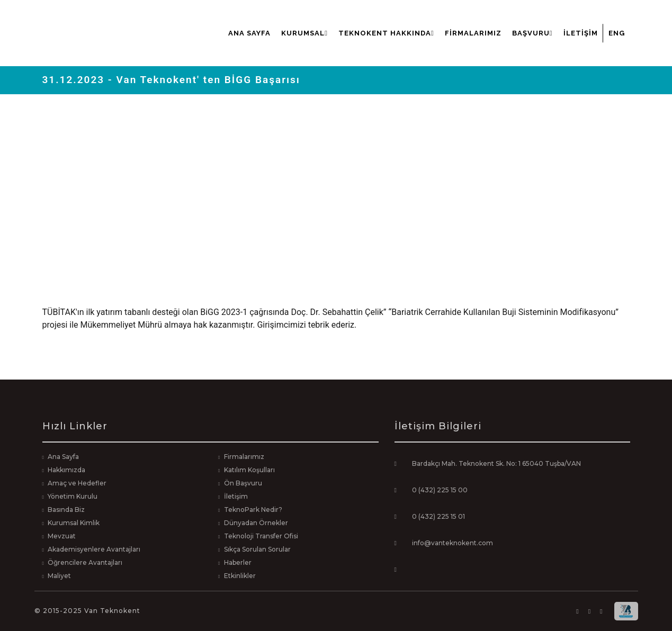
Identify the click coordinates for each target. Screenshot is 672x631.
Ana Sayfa (249, 33)
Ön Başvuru (243, 483)
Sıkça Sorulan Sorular (257, 549)
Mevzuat (62, 536)
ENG (617, 33)
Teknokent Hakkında (386, 33)
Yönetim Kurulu (73, 496)
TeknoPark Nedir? (253, 510)
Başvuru (532, 33)
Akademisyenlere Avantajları (94, 549)
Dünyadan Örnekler (256, 523)
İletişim (581, 33)
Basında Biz (66, 510)
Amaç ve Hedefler (77, 483)
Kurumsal (304, 33)
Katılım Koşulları (249, 470)
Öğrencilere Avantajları (85, 562)
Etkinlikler (240, 576)
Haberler (238, 562)
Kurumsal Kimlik (74, 523)
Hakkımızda (66, 470)
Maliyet (59, 576)
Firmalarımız (473, 33)
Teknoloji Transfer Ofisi (261, 536)
